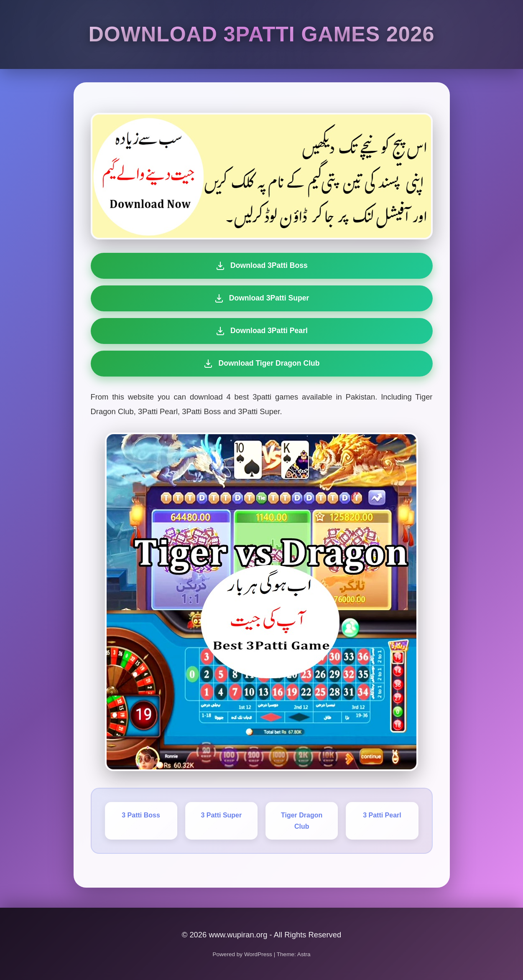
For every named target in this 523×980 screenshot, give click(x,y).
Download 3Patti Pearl (261, 331)
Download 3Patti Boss (261, 266)
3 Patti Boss (141, 815)
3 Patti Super (221, 815)
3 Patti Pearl (382, 815)
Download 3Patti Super (262, 298)
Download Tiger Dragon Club (260, 364)
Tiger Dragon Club (302, 821)
